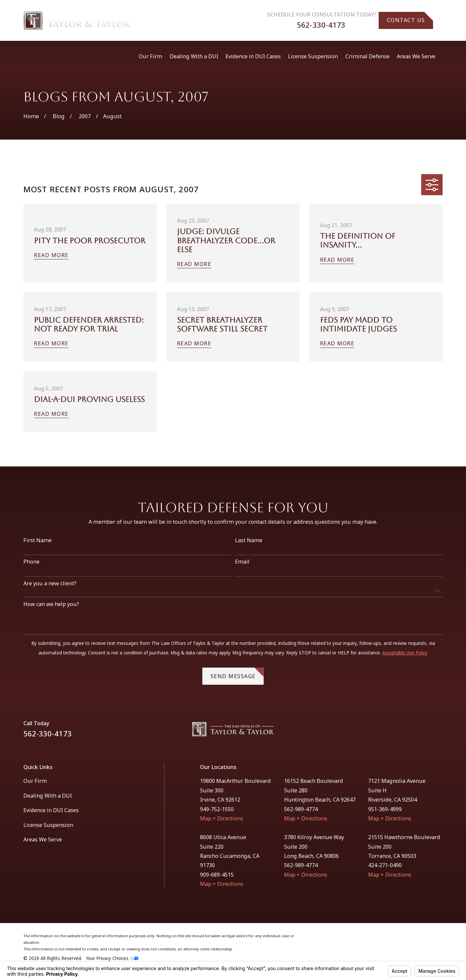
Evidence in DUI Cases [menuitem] (253, 56)
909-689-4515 (217, 875)
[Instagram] (439, 732)
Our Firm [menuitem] (150, 56)
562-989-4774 (301, 809)
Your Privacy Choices (112, 958)
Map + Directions (222, 818)
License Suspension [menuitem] (313, 56)
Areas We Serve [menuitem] (416, 56)
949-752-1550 (217, 809)
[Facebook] (422, 732)
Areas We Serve (43, 839)
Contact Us (410, 18)
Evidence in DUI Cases (51, 810)
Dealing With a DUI (48, 796)
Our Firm (35, 781)
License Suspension (48, 825)
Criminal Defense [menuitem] (367, 56)
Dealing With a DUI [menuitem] (194, 56)
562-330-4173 (321, 25)
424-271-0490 (385, 865)
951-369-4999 (385, 809)
